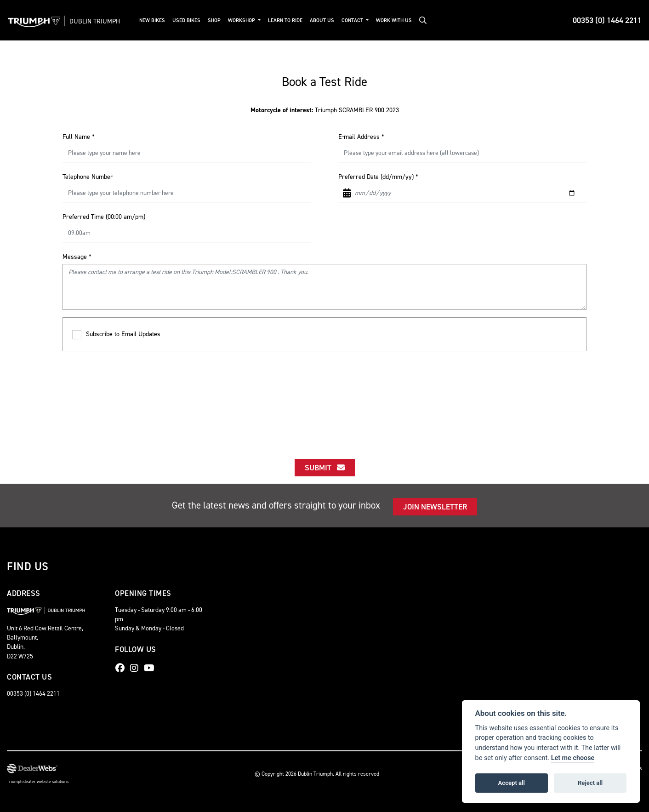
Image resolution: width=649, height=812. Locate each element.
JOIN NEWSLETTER (435, 507)
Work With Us (400, 20)
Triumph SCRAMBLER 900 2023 (325, 110)
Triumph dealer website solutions (38, 781)
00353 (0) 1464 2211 (607, 20)
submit (325, 468)
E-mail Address (361, 137)
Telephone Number (88, 177)
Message (77, 257)
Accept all (512, 783)
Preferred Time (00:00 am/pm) (104, 217)
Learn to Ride (292, 20)
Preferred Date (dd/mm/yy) (378, 177)
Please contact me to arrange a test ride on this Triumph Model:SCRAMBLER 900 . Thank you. (324, 287)
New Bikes (159, 20)
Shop (221, 20)
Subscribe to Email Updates (116, 335)
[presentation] (324, 397)
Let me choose (573, 758)
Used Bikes (193, 20)
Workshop (249, 20)
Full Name (79, 137)
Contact (359, 20)
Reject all (590, 783)
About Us (328, 20)
